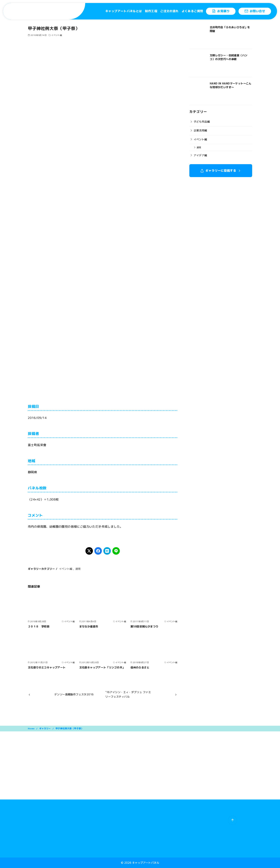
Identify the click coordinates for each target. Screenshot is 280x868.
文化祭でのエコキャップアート (47, 668)
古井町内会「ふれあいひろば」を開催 (230, 29)
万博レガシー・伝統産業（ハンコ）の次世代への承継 (229, 57)
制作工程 (151, 11)
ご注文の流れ (169, 11)
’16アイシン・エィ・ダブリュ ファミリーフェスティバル (128, 694)
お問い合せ (255, 11)
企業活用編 (200, 130)
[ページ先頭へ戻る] (233, 820)
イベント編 (57, 35)
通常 (78, 569)
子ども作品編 (202, 122)
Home (31, 728)
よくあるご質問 (192, 11)
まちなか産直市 (89, 627)
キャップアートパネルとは (124, 11)
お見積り (221, 11)
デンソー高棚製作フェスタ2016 (74, 694)
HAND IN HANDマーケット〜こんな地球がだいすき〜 (231, 85)
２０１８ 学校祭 (39, 627)
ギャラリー (45, 728)
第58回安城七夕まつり (144, 627)
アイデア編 (200, 155)
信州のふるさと (140, 668)
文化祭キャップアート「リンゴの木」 (102, 668)
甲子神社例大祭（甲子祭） (69, 728)
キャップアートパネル (146, 863)
